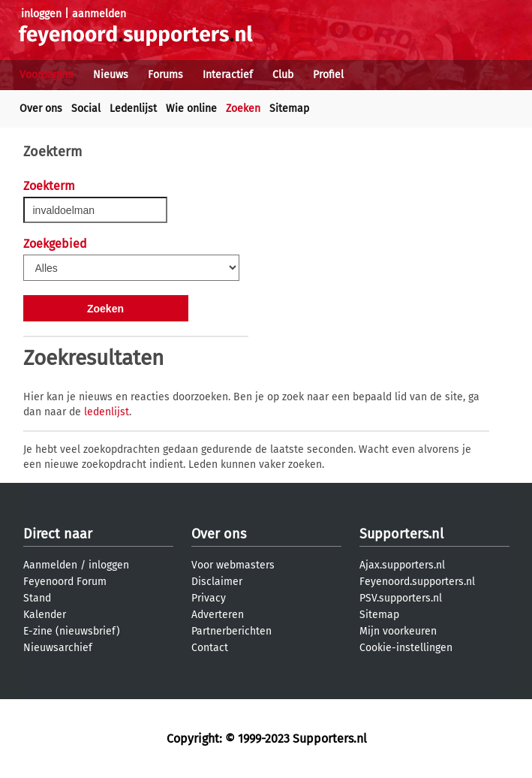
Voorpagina (47, 75)
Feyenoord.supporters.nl (417, 582)
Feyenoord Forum (65, 582)
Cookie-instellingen (406, 648)
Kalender (45, 615)
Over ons (41, 109)
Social (86, 109)
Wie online (191, 109)
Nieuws (111, 75)
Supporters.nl (401, 534)
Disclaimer (217, 582)
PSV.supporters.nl (401, 598)
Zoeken (243, 109)
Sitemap (289, 109)
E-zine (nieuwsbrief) (72, 631)
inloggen (41, 14)
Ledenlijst (133, 109)
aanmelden (99, 14)
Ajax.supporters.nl (402, 565)
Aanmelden (50, 565)
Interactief (228, 75)
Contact (210, 648)
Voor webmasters (233, 565)
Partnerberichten (231, 631)
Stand (37, 598)
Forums (165, 75)
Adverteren (218, 615)
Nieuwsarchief (58, 648)
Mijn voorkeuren (398, 631)
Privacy (209, 598)
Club (283, 75)
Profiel (328, 75)
